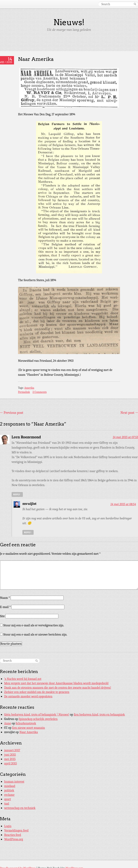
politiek (9, 790)
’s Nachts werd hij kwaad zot (23, 679)
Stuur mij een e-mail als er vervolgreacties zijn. (34, 625)
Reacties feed (13, 835)
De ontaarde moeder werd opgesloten (28, 696)
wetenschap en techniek (20, 808)
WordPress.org (14, 839)
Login (8, 826)
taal (7, 804)
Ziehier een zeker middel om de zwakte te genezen (37, 692)
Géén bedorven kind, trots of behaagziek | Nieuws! (37, 715)
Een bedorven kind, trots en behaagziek (99, 715)
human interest (14, 782)
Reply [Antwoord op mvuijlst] (28, 532)
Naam (5, 598)
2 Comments (40, 392)
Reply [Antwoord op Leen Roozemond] (17, 494)
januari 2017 (12, 750)
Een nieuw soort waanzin (28, 728)
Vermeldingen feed (16, 830)
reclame (9, 795)
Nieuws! (69, 22)
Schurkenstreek (26, 723)
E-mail (5, 607)
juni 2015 (10, 755)
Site (2, 616)
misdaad (10, 786)
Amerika (29, 388)
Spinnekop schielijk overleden (38, 719)
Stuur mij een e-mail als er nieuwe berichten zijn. (35, 635)
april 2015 (11, 763)
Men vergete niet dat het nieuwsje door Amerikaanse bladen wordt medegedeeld (56, 683)
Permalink (24, 392)
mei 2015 (10, 759)
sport (8, 799)
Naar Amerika (29, 732)
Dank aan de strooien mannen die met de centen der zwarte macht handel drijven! (58, 688)
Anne (8, 723)
